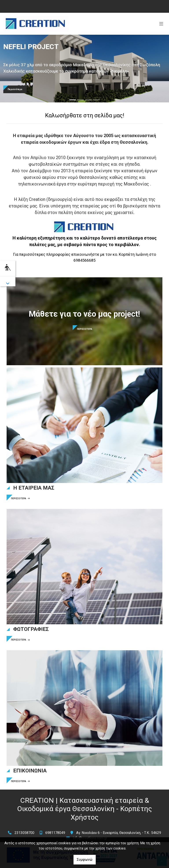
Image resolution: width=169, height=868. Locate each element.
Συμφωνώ (85, 860)
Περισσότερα (15, 89)
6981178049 (55, 833)
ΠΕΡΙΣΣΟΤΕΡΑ (20, 498)
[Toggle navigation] (161, 24)
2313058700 (24, 833)
